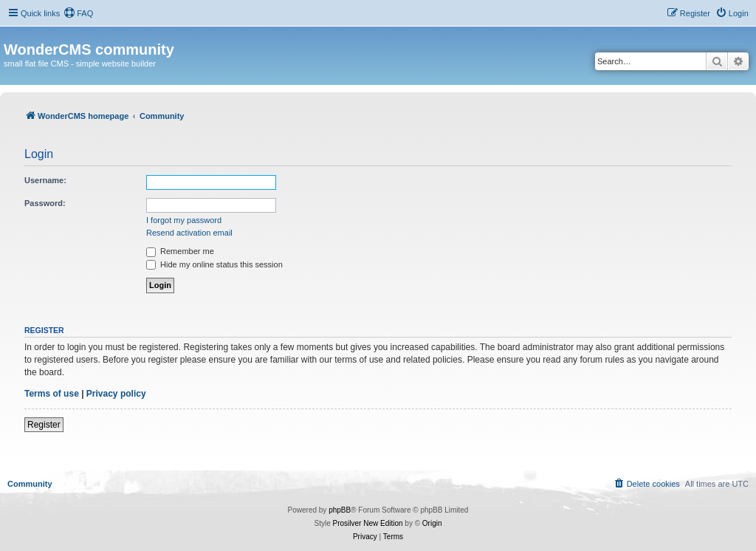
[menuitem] (78, 13)
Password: (45, 203)
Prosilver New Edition (368, 523)
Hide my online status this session (214, 264)
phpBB (340, 510)
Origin (432, 523)
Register (44, 425)
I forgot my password (184, 220)
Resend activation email (189, 233)
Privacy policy (116, 394)
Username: (45, 180)
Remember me (180, 251)
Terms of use (52, 394)
